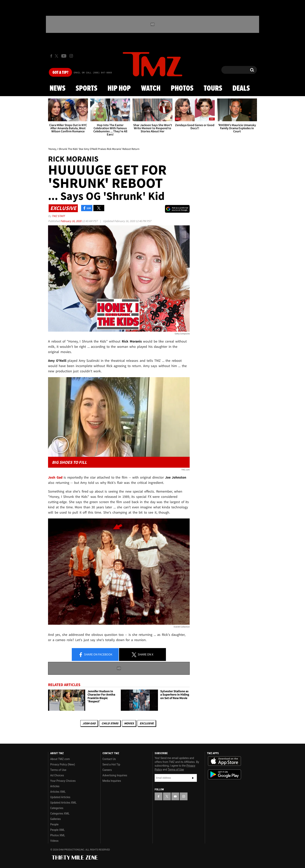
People (54, 824)
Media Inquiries (112, 781)
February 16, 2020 (71, 221)
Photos (182, 89)
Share (95, 655)
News (57, 89)
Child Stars (110, 723)
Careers (107, 770)
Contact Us (109, 759)
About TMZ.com (60, 759)
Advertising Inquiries (115, 775)
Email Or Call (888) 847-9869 (93, 73)
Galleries (55, 819)
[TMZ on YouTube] (175, 796)
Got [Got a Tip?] (60, 73)
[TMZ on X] (57, 56)
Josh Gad (89, 723)
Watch (151, 89)
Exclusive (147, 723)
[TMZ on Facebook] (51, 56)
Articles (55, 786)
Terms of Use (58, 770)
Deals (241, 89)
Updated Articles (60, 797)
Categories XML (60, 814)
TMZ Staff (58, 216)
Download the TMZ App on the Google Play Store (224, 774)
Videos (54, 841)
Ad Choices (57, 775)
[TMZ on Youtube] (64, 56)
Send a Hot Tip (111, 764)
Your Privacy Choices (63, 781)
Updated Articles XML (63, 803)
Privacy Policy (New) (63, 764)
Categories (57, 808)
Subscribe (193, 778)
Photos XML (58, 835)
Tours (213, 89)
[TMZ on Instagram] (71, 56)
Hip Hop (119, 89)
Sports (86, 89)
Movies (129, 723)
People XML (57, 830)
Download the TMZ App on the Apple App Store (224, 761)
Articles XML (58, 792)
